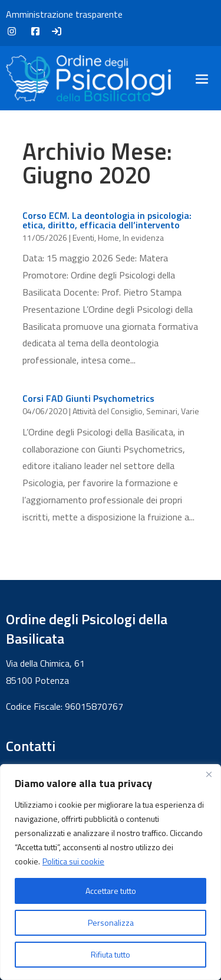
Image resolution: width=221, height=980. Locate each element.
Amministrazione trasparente (64, 14)
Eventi (83, 237)
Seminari (162, 411)
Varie (190, 411)
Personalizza (111, 922)
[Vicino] (209, 774)
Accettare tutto (111, 891)
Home (108, 237)
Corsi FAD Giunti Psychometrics (88, 398)
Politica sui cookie (73, 861)
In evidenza (143, 237)
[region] (111, 872)
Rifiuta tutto (111, 954)
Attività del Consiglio (108, 411)
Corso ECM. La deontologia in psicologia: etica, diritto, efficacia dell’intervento (107, 220)
